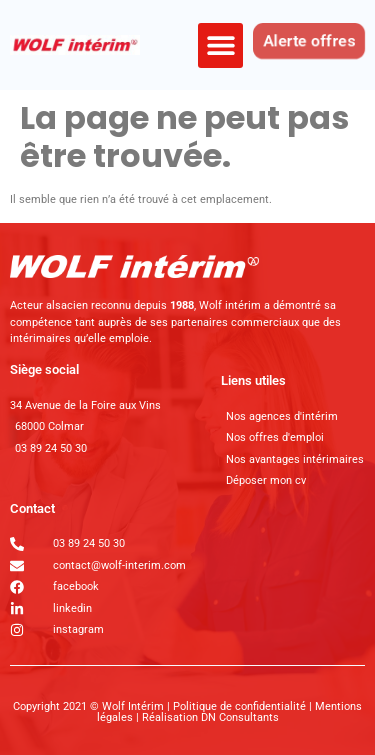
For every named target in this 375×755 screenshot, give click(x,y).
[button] (220, 45)
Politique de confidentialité (241, 706)
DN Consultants (240, 717)
